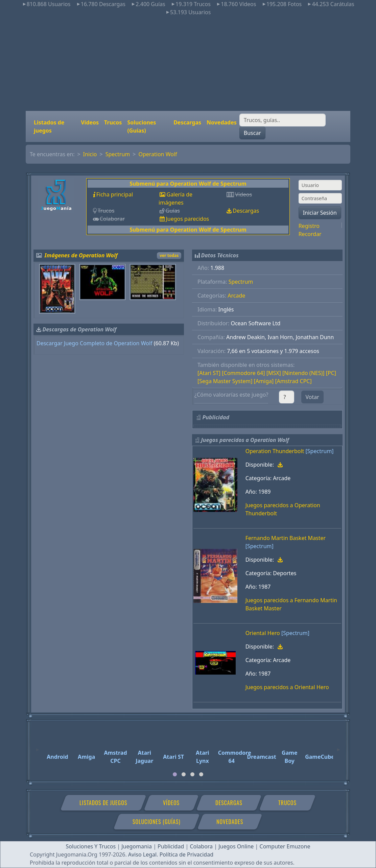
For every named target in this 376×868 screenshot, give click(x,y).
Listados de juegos (49, 126)
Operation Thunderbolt (275, 451)
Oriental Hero (263, 633)
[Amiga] (264, 381)
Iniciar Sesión (320, 213)
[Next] (338, 747)
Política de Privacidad (186, 854)
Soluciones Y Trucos (91, 846)
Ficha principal (115, 194)
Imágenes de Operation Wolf (81, 255)
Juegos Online (236, 846)
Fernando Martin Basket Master (286, 538)
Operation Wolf (158, 154)
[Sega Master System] (225, 381)
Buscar (252, 133)
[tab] (175, 774)
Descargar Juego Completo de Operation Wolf (95, 343)
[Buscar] (283, 120)
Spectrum (118, 154)
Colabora (201, 846)
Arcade (236, 296)
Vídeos (90, 122)
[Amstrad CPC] (293, 381)
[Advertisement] (188, 64)
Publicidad (171, 846)
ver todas (169, 255)
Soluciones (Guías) (142, 126)
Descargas (187, 122)
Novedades (222, 122)
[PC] (331, 373)
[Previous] (38, 747)
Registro (309, 226)
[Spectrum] (320, 451)
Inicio (90, 154)
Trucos (113, 122)
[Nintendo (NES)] (303, 373)
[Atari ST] (209, 373)
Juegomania (137, 846)
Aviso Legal (142, 854)
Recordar (310, 234)
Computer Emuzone (285, 846)
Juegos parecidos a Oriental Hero (287, 687)
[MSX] (274, 373)
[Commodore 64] (243, 373)
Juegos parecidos (187, 219)
